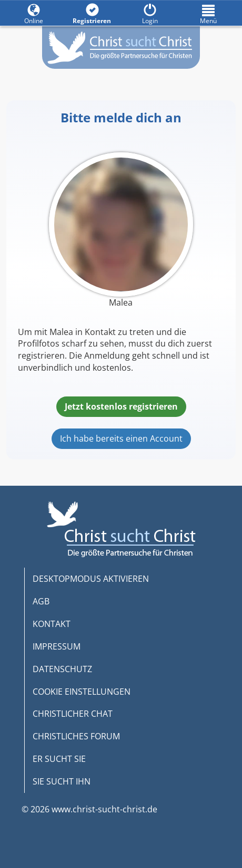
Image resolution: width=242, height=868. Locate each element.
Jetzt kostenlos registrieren (121, 406)
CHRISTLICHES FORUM (76, 736)
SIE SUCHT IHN (62, 781)
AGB (41, 601)
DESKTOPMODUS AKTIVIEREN (91, 579)
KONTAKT (52, 624)
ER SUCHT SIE (59, 759)
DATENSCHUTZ (62, 669)
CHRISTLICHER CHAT (73, 714)
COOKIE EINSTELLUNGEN (82, 692)
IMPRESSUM (57, 646)
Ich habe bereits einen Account (121, 438)
